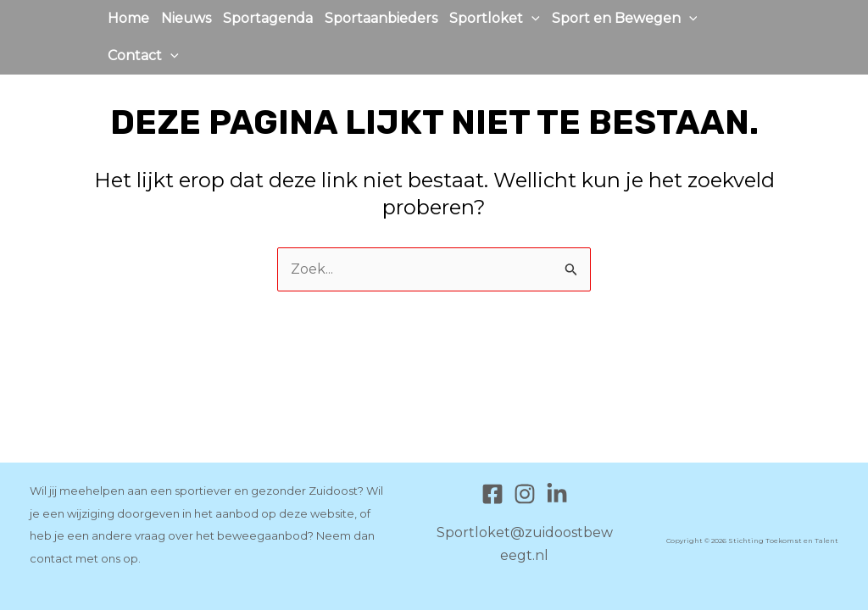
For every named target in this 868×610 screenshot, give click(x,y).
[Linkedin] (557, 494)
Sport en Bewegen (625, 19)
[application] (531, 19)
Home (128, 18)
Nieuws (186, 18)
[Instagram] (525, 494)
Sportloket (495, 19)
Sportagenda (268, 18)
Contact (143, 56)
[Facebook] (492, 494)
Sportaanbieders (381, 18)
